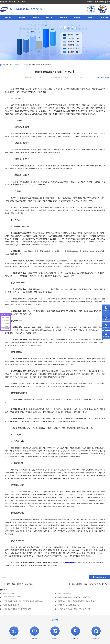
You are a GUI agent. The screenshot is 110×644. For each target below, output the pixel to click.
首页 (11, 65)
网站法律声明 (99, 2)
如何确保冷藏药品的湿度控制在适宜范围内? (19, 598)
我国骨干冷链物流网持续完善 (68, 594)
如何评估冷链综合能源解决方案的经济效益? (74, 610)
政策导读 (26, 65)
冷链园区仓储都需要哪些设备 (68, 606)
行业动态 (18, 65)
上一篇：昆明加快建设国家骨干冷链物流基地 (16, 584)
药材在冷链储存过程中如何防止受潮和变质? (74, 598)
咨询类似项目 (99, 577)
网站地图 (90, 2)
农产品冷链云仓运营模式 (12, 594)
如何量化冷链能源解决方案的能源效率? (17, 610)
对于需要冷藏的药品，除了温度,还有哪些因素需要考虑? (23, 602)
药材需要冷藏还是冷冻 (11, 606)
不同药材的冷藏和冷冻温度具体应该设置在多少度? (76, 602)
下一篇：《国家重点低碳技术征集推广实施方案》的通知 (89, 584)
